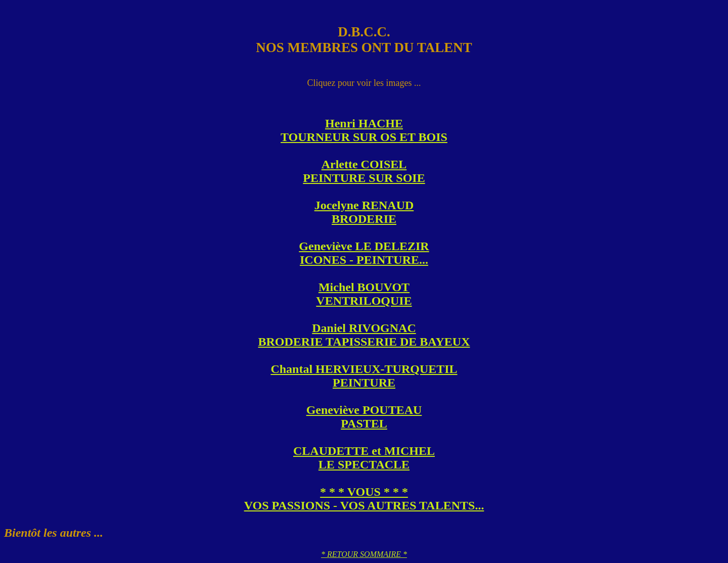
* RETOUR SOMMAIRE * (364, 554)
